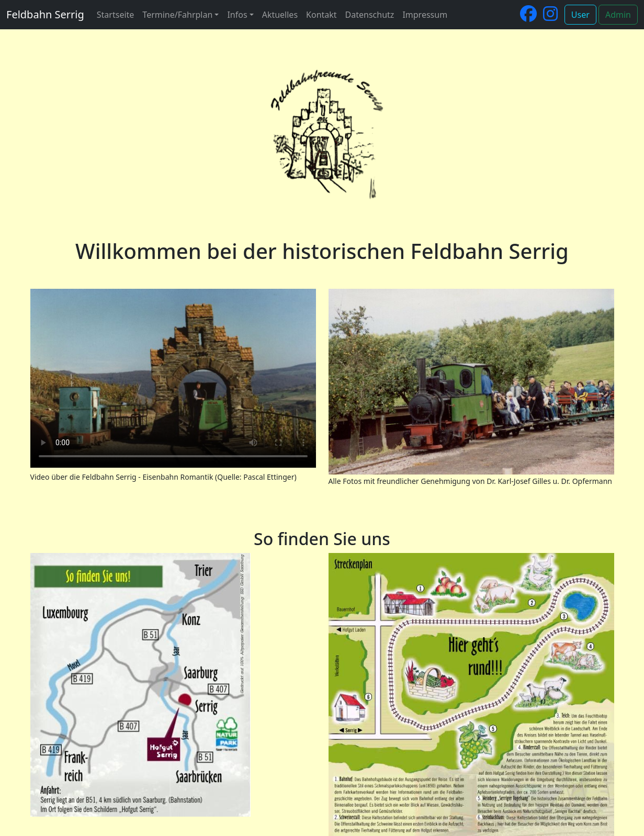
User (580, 15)
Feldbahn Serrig (45, 14)
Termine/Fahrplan (177, 15)
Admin (618, 15)
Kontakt (321, 15)
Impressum (425, 15)
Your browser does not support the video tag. (173, 378)
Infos (237, 15)
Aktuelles (280, 15)
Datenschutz (370, 15)
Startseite (116, 15)
